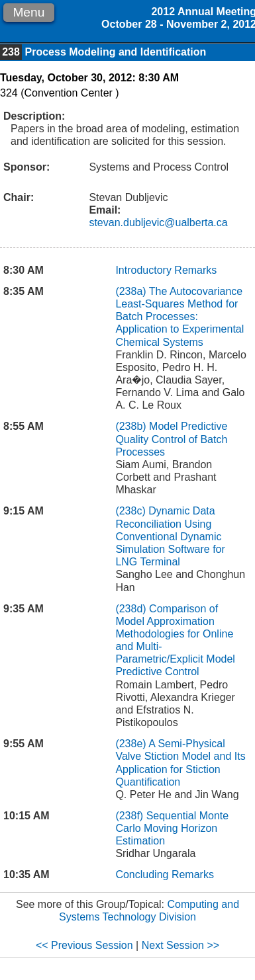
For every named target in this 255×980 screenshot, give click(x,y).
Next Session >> (180, 945)
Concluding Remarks (165, 875)
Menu (28, 12)
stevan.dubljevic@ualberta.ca (158, 223)
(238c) (132, 511)
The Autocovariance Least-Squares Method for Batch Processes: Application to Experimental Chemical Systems (179, 317)
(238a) (132, 291)
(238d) (132, 609)
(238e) (132, 744)
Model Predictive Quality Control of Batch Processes (171, 439)
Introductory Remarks (166, 270)
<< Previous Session (84, 945)
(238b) (132, 426)
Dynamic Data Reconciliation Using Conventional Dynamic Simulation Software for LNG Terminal (170, 536)
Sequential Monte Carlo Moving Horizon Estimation (172, 828)
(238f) (130, 816)
